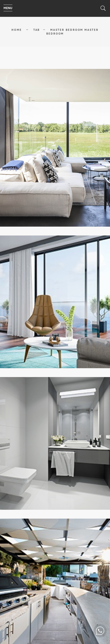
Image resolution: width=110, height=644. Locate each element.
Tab (37, 30)
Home (17, 30)
